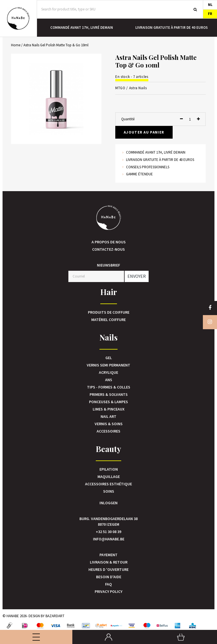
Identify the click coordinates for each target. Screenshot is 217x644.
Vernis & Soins (109, 424)
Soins (109, 491)
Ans (109, 380)
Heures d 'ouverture (108, 569)
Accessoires (108, 431)
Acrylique (108, 372)
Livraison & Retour (109, 562)
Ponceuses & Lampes (108, 402)
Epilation (109, 469)
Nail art (108, 416)
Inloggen (108, 503)
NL (210, 5)
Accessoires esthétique (108, 484)
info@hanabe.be (109, 539)
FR (210, 14)
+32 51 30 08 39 (108, 532)
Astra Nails (138, 88)
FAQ (108, 584)
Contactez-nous (108, 249)
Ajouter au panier (144, 132)
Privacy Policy (108, 591)
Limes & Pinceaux (109, 409)
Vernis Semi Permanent (108, 365)
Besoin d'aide (109, 577)
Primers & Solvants (109, 394)
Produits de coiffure (109, 312)
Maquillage (109, 477)
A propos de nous (109, 242)
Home (16, 45)
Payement (108, 555)
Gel (109, 358)
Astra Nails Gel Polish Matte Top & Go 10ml (56, 45)
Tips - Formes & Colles (109, 387)
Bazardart (55, 616)
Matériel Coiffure (108, 320)
